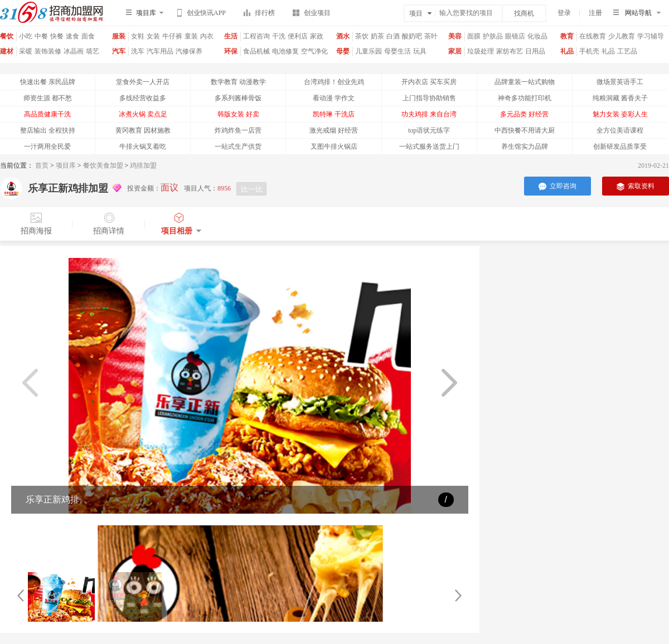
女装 (153, 36)
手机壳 (589, 51)
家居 (455, 51)
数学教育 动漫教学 (238, 82)
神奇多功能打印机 (525, 98)
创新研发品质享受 (620, 147)
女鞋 (138, 36)
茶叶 (431, 36)
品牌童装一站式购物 (525, 82)
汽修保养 (189, 51)
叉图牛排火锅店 (334, 147)
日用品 (535, 51)
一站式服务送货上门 (429, 147)
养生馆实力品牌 (525, 147)
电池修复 (285, 51)
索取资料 (636, 187)
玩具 (420, 51)
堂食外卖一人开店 (143, 82)
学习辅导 (651, 36)
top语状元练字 (429, 130)
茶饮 (362, 36)
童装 (191, 36)
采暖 (26, 51)
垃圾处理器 (481, 56)
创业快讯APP (202, 14)
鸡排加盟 (143, 165)
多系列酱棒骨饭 (238, 98)
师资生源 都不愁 (48, 98)
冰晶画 (74, 51)
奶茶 (377, 36)
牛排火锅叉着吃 (143, 147)
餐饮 (7, 36)
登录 (564, 13)
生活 (231, 36)
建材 (7, 51)
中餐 (41, 36)
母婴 (343, 51)
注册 (595, 13)
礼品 (567, 51)
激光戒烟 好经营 (334, 130)
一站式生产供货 (238, 147)
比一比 (252, 189)
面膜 (474, 36)
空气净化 (314, 51)
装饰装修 (48, 51)
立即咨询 (557, 187)
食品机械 (256, 51)
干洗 (279, 36)
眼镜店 (515, 36)
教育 (567, 36)
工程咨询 (256, 36)
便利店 (298, 36)
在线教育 (593, 36)
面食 (88, 36)
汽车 (119, 51)
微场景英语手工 (620, 82)
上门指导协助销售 (429, 98)
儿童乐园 (369, 51)
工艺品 (627, 51)
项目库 (66, 165)
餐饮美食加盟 (103, 165)
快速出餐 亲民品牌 (48, 82)
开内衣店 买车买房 (429, 82)
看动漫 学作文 (334, 98)
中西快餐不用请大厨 (525, 130)
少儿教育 (622, 36)
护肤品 (493, 36)
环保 (231, 51)
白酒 (393, 36)
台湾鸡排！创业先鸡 (334, 82)
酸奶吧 (412, 36)
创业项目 (312, 15)
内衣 (207, 36)
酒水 (343, 36)
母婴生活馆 (397, 56)
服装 (119, 36)
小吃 (26, 36)
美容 (455, 36)
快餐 (57, 36)
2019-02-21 (653, 165)
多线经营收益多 (143, 98)
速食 (72, 36)
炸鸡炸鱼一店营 (238, 130)
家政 (317, 36)
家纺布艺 (510, 51)
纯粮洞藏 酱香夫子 (620, 98)
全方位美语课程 (620, 130)
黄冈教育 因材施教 (143, 130)
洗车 (138, 51)
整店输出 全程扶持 (48, 130)
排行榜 (259, 15)
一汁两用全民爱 (47, 147)
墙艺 (93, 51)
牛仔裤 (172, 36)
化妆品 (537, 36)
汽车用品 (160, 51)
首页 (42, 165)
